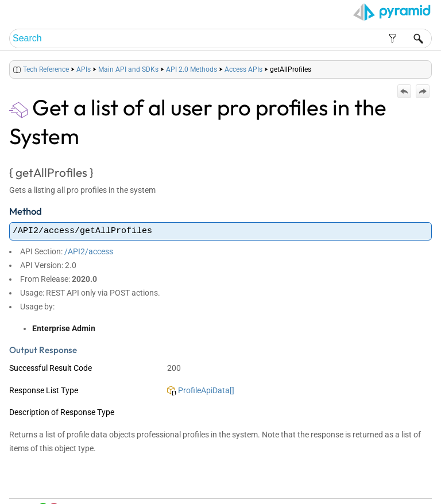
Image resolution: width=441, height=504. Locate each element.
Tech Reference (46, 69)
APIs (84, 69)
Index (350, 482)
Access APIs (243, 69)
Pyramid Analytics (359, 496)
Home (273, 482)
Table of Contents (312, 482)
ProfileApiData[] (201, 390)
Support (412, 482)
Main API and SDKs (128, 69)
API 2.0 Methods (192, 69)
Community (379, 482)
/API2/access (89, 251)
